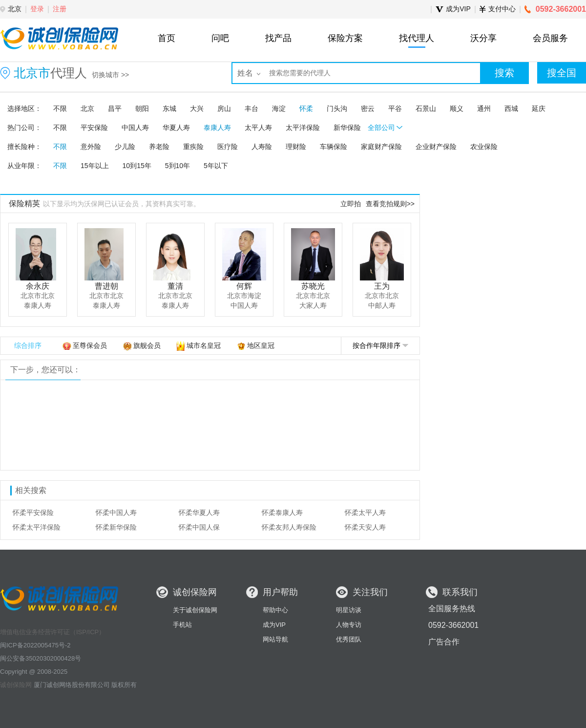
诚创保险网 (16, 685)
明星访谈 (349, 610)
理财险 (296, 147)
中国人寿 (135, 128)
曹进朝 (106, 286)
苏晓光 (313, 286)
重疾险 (193, 147)
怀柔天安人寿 (365, 527)
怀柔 (306, 108)
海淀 (279, 108)
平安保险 (94, 128)
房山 (224, 108)
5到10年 (178, 166)
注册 (60, 9)
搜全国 (562, 73)
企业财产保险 (436, 147)
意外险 (91, 147)
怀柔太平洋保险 (37, 527)
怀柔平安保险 (33, 513)
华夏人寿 (176, 128)
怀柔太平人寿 (365, 513)
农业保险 (484, 147)
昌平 (115, 108)
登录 (37, 9)
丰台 (251, 108)
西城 (511, 108)
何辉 (244, 286)
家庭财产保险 (381, 147)
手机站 (182, 625)
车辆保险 (334, 147)
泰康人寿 (217, 128)
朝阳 (142, 108)
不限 (60, 108)
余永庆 (38, 286)
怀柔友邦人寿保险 (289, 527)
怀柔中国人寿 (116, 513)
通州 (484, 108)
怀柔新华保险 (116, 527)
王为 (382, 286)
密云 (368, 108)
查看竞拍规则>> (390, 204)
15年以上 (95, 166)
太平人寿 (258, 128)
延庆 (539, 108)
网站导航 (275, 639)
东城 (169, 108)
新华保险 (347, 128)
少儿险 (125, 147)
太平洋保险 (303, 128)
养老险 (159, 147)
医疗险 (228, 147)
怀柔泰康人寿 (282, 513)
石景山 (426, 108)
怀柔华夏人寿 (199, 513)
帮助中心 (275, 610)
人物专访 (349, 625)
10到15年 (137, 166)
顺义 (457, 108)
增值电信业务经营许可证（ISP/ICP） (52, 632)
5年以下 (216, 166)
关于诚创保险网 (195, 610)
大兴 (197, 108)
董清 (175, 286)
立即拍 (351, 204)
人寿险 (262, 147)
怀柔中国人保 (199, 527)
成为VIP (274, 625)
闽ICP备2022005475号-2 (35, 645)
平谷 (395, 108)
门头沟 (337, 108)
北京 (87, 108)
